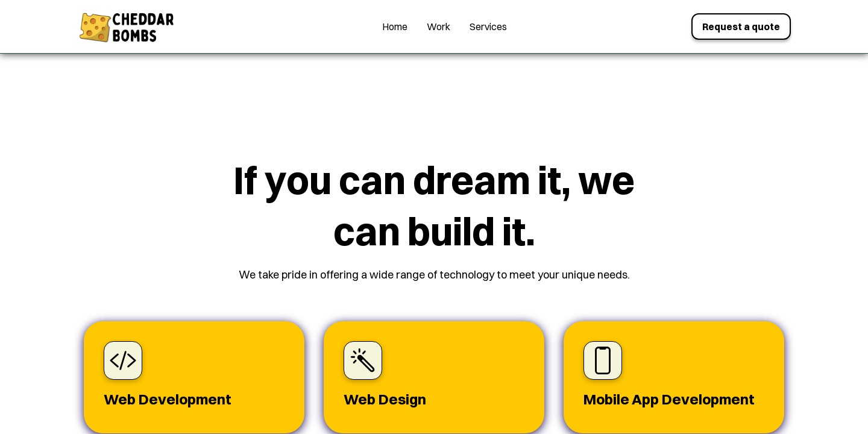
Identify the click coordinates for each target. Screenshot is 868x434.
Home (395, 27)
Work (439, 27)
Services (488, 27)
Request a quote (741, 27)
